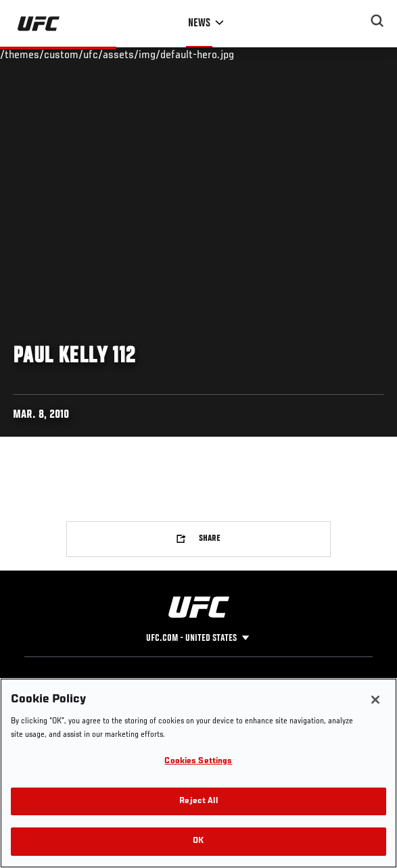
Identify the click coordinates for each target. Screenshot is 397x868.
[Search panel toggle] (377, 21)
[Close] (375, 700)
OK (198, 841)
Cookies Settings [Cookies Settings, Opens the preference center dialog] (198, 762)
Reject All (198, 801)
